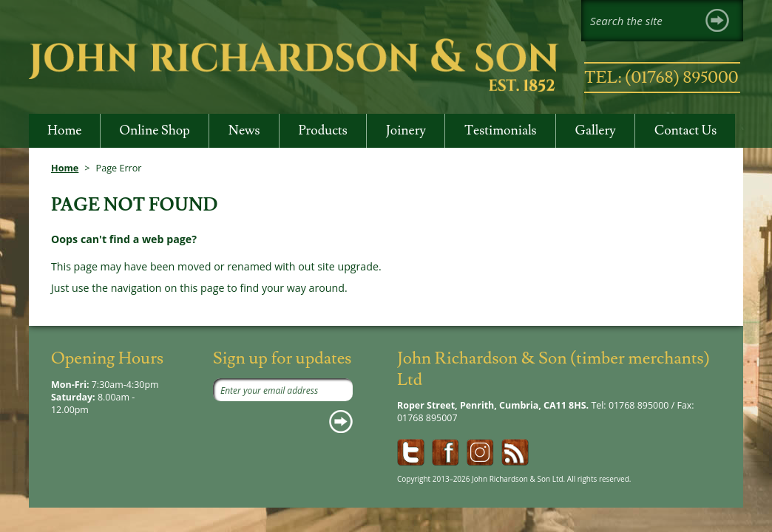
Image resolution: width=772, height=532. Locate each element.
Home (65, 168)
